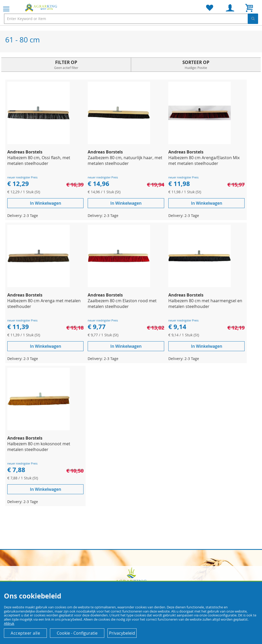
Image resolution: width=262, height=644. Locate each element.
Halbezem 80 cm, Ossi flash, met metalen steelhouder (39, 160)
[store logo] (42, 7)
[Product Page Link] (39, 143)
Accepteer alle (25, 633)
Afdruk (9, 623)
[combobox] (131, 19)
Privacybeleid (122, 633)
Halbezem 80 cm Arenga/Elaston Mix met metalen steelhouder (204, 160)
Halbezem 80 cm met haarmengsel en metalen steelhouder (205, 304)
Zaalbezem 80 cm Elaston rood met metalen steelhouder (122, 304)
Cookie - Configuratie (77, 633)
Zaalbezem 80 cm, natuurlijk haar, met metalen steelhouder (125, 160)
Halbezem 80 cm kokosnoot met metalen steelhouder (39, 447)
